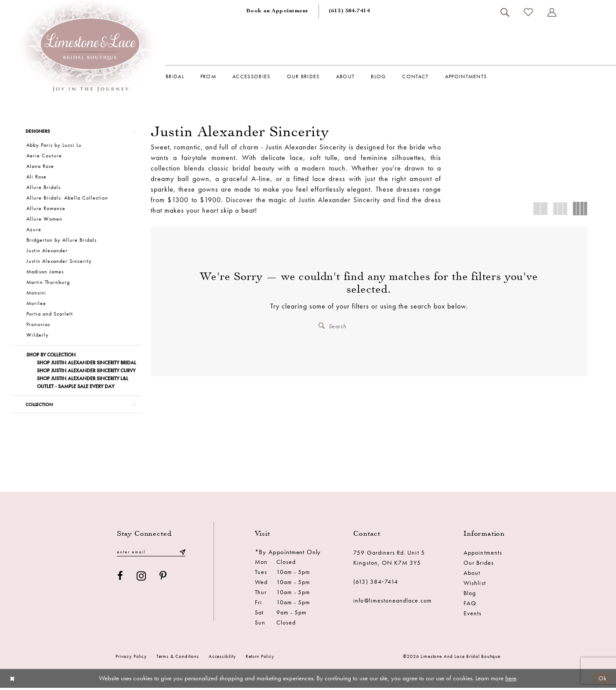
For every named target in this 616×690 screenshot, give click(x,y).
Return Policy (260, 659)
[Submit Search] (322, 326)
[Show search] (505, 12)
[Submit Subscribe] (182, 555)
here (511, 681)
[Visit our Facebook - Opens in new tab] (120, 579)
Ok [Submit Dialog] (602, 680)
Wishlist (475, 585)
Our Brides (479, 565)
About (472, 575)
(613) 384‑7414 (376, 584)
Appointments (483, 555)
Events (473, 616)
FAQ (470, 606)
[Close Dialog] (13, 681)
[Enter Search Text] (369, 326)
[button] (552, 12)
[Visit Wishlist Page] (528, 12)
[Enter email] (151, 555)
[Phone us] (349, 11)
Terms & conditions (178, 659)
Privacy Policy (131, 659)
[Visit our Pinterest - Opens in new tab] (163, 579)
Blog (470, 596)
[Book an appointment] (277, 11)
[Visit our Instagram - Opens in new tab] (141, 579)
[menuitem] (277, 11)
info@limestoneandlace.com (393, 603)
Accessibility (222, 659)
